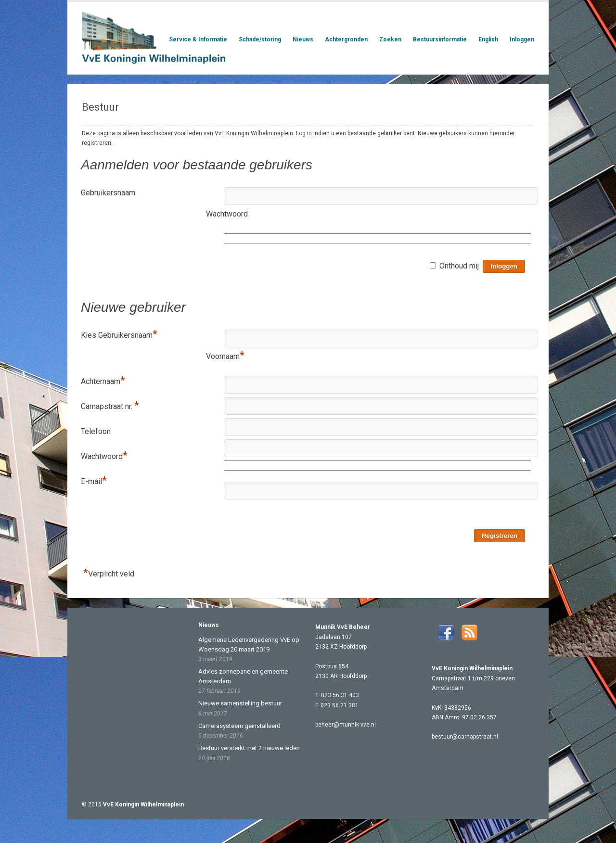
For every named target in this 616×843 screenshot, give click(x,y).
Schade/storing (260, 39)
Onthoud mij (459, 266)
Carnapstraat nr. (110, 406)
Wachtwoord (227, 214)
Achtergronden (346, 40)
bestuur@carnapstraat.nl (465, 737)
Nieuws (303, 39)
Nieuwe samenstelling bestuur (240, 703)
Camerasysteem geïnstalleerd (239, 726)
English (488, 39)
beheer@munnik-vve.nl (346, 725)
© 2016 (133, 805)
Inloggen (522, 39)
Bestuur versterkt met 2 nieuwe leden (249, 748)
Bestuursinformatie (440, 39)
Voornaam (225, 356)
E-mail (94, 481)
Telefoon (96, 431)
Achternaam (103, 381)
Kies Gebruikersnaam (119, 335)
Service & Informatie (198, 40)
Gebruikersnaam (108, 193)
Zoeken (390, 39)
